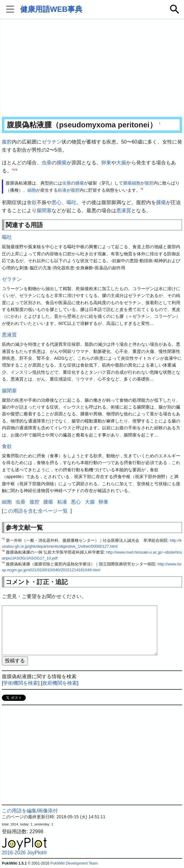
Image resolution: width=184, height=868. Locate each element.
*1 (13, 169)
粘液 (62, 190)
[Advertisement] (92, 68)
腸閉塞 (44, 210)
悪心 (57, 202)
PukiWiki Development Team (74, 863)
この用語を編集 (19, 811)
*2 (16, 169)
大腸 (121, 163)
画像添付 (48, 811)
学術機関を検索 (21, 683)
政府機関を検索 (60, 683)
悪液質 (124, 210)
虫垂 (47, 163)
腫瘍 (62, 163)
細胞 (136, 183)
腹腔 (7, 142)
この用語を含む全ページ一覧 (35, 511)
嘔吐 (71, 202)
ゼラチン (52, 142)
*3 (142, 189)
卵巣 (106, 163)
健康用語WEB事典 (51, 9)
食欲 (32, 202)
